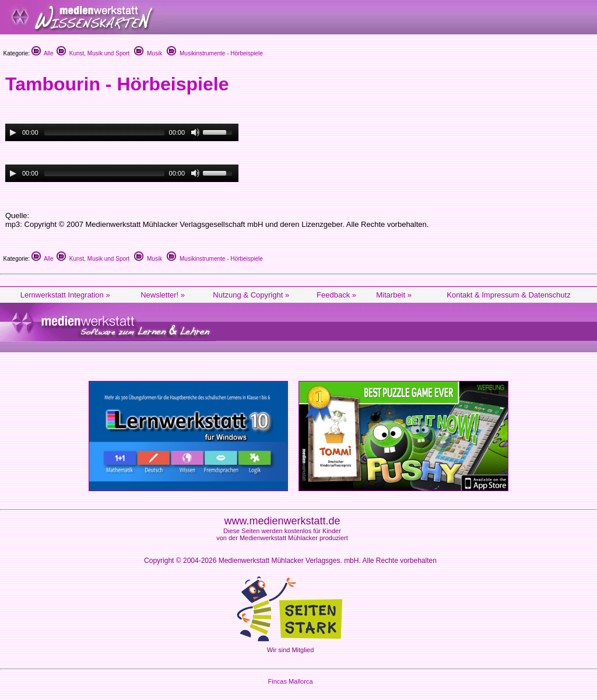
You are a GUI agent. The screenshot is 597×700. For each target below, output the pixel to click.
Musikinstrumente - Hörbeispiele (215, 53)
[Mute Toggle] (195, 132)
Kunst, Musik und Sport (93, 53)
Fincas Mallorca (290, 681)
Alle (43, 53)
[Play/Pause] (13, 132)
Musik (148, 53)
